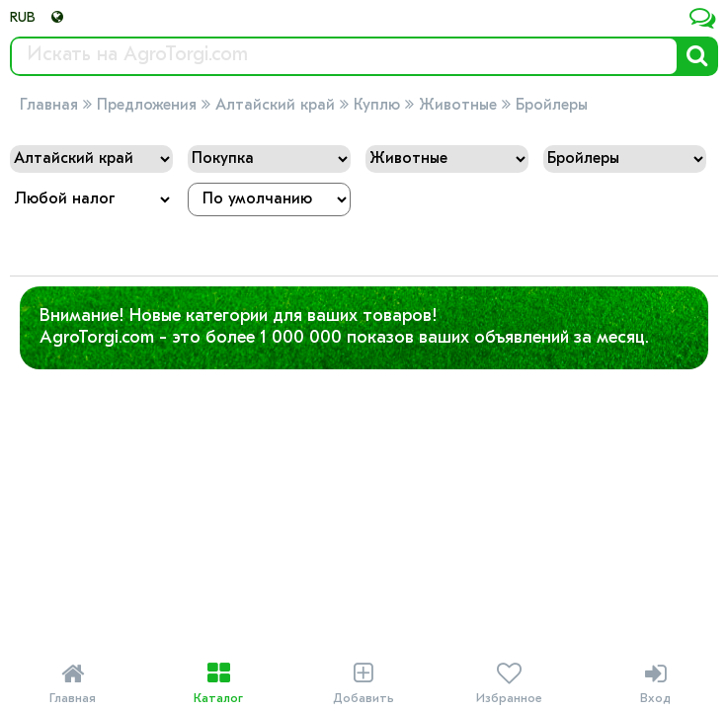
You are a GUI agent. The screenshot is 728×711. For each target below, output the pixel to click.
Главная (49, 106)
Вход (655, 683)
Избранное (509, 683)
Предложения (147, 106)
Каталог (218, 683)
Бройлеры (552, 106)
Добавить (364, 683)
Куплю (377, 106)
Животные (458, 106)
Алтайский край (275, 106)
